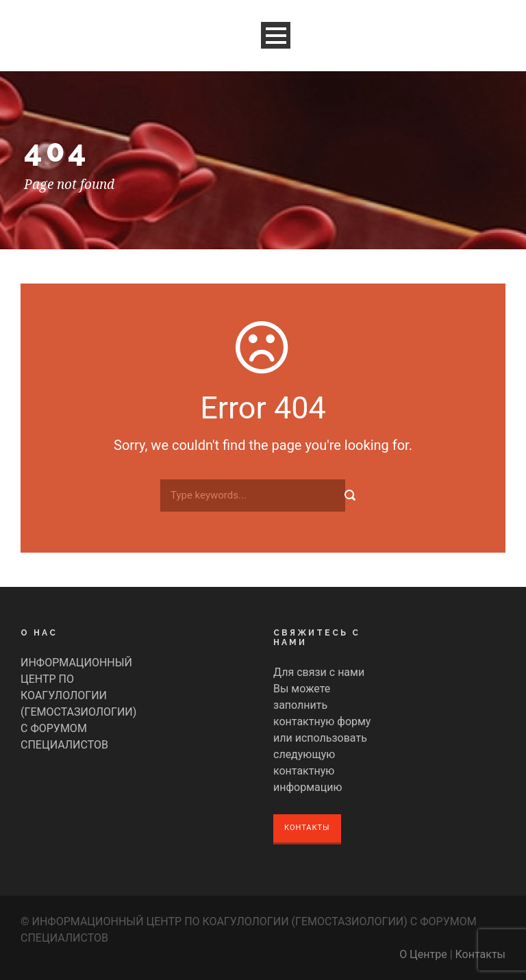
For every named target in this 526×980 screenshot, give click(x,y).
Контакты (307, 828)
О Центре (423, 954)
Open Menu (276, 35)
